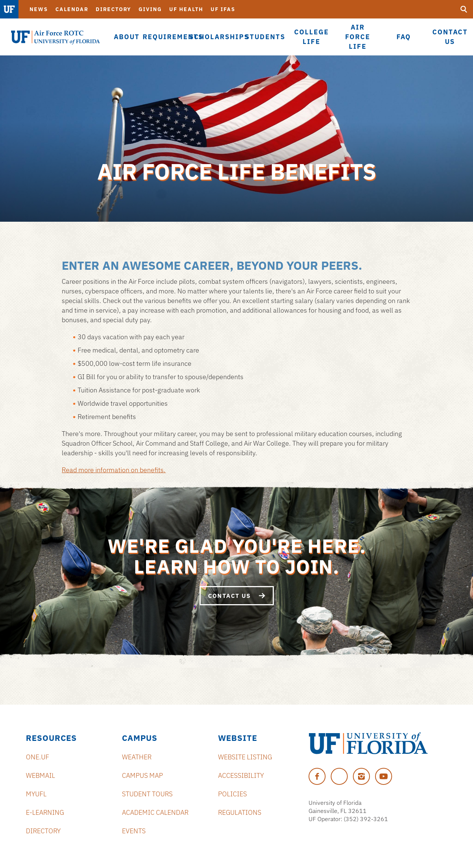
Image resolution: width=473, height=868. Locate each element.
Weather (137, 757)
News (39, 9)
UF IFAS (223, 9)
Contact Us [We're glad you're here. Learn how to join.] (237, 596)
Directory (113, 9)
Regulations (240, 812)
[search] (464, 9)
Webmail (40, 775)
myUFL (36, 794)
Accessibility (241, 775)
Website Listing (245, 757)
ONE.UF (38, 757)
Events (134, 831)
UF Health (186, 9)
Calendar (72, 9)
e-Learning (45, 812)
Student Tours (147, 794)
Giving (150, 9)
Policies (232, 794)
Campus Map (142, 775)
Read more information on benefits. (114, 470)
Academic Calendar (155, 812)
